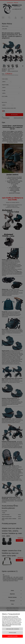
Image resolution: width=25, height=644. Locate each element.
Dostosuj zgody (12, 632)
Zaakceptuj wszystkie (12, 636)
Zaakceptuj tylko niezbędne (12, 629)
